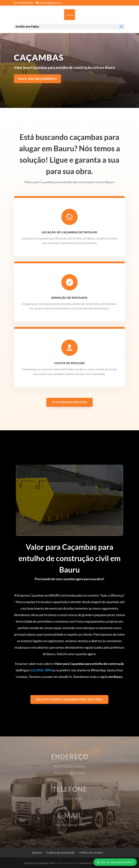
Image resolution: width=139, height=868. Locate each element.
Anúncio (37, 853)
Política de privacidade (61, 853)
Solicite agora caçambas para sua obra (69, 699)
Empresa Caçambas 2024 (39, 863)
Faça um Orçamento (38, 79)
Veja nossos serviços (69, 402)
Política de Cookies (91, 853)
